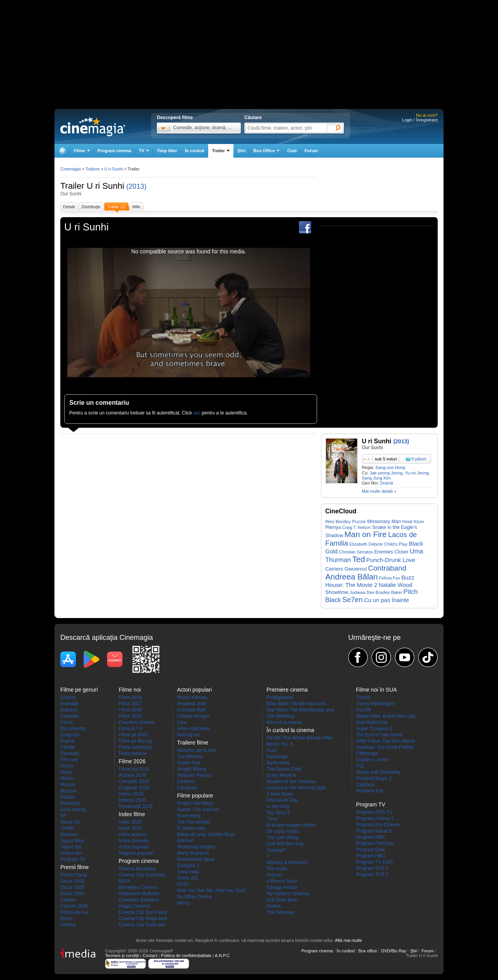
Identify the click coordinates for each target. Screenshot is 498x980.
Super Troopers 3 (374, 729)
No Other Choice (194, 897)
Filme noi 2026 (134, 769)
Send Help (188, 872)
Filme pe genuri (79, 690)
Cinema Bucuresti (137, 869)
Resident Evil (370, 791)
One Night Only (372, 722)
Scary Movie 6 (281, 775)
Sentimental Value (196, 859)
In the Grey (278, 806)
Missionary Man (384, 522)
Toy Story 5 (278, 813)
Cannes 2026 (74, 906)
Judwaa (357, 592)
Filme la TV (130, 729)
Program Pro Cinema (378, 825)
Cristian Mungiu (193, 716)
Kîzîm (183, 884)
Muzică (68, 785)
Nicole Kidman (192, 697)
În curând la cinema (290, 730)
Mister (67, 778)
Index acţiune (132, 834)
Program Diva (370, 850)
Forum (311, 151)
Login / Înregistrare (420, 120)
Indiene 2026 (132, 800)
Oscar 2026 (72, 881)
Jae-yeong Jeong (386, 473)
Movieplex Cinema (138, 887)
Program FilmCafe (375, 843)
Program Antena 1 (375, 818)
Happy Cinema (134, 906)
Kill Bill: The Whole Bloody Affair (300, 738)
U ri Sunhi (106, 186)
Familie (68, 747)
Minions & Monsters (287, 862)
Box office (368, 951)
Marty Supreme (193, 853)
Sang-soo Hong (390, 467)
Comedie (70, 716)
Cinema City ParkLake (142, 925)
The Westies (190, 757)
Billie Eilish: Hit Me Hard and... (298, 704)
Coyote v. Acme (372, 760)
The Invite (277, 869)
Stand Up (70, 822)
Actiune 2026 (132, 775)
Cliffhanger (367, 753)
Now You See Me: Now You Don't (211, 890)
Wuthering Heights (196, 847)
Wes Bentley (338, 521)
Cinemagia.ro (93, 126)
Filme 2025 (130, 716)
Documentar (73, 729)
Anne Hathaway (194, 729)
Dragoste (70, 735)
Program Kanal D (374, 831)
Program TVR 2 (372, 875)
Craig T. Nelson (356, 527)
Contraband (387, 568)
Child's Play (396, 544)
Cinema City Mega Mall (143, 919)
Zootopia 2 (188, 866)
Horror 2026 (131, 794)
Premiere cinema (136, 722)
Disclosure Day (282, 800)
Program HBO (371, 856)
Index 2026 (130, 822)
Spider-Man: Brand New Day (386, 716)
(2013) (137, 186)
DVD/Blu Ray (394, 951)
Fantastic (70, 753)
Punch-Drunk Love (391, 560)
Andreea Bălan (352, 577)
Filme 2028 (130, 697)
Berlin (66, 919)
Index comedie (134, 841)
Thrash (363, 697)
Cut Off (363, 710)
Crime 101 (188, 878)
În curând (195, 151)
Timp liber (167, 151)
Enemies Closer (391, 552)
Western (69, 834)
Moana (274, 906)
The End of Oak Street (379, 735)
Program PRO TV (374, 812)
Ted (359, 559)
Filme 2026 (130, 710)
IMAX (124, 881)
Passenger (278, 757)
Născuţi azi (189, 735)
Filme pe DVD (133, 735)
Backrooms (278, 763)
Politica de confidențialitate (186, 955)
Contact (150, 955)
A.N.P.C (222, 955)
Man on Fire (366, 534)
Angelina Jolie (192, 704)
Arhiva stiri (71, 853)
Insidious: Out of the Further (385, 747)
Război (68, 797)
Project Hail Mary (195, 803)
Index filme (132, 814)
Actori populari (134, 847)
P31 (360, 766)
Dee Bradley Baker (384, 592)
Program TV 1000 (374, 862)
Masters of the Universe (291, 782)
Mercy (183, 903)
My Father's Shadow (288, 894)
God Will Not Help (285, 844)
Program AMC (371, 837)
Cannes (68, 900)
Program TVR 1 (372, 868)
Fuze (272, 750)
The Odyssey (280, 912)
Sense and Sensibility (378, 772)
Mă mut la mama (284, 722)
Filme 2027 (130, 704)
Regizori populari (136, 853)
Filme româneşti (135, 747)
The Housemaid (194, 822)
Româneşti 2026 (136, 806)
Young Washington (375, 704)
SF (63, 816)
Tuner (273, 819)
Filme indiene (132, 753)
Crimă (67, 722)
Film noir (69, 760)
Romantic (70, 803)
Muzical (68, 791)
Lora (182, 722)
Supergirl (276, 850)
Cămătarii (187, 788)
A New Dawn (280, 794)
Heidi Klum (413, 521)
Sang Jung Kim (376, 478)
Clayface (365, 785)
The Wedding (280, 716)
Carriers (334, 569)
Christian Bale (192, 710)
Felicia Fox (389, 578)
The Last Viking (283, 838)
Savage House (282, 887)
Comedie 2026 (134, 782)
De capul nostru (283, 831)
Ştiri (241, 151)
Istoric (67, 772)
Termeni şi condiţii (122, 955)
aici (197, 413)
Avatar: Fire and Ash (198, 810)
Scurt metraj (73, 810)
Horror (67, 766)
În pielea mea (191, 828)
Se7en (353, 600)
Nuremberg (189, 816)
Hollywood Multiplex (139, 894)
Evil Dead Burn (282, 900)
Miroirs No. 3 (280, 744)
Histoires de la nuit (196, 750)
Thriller (68, 828)
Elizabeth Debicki (366, 544)
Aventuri (69, 710)
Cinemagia (71, 169)
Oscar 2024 (72, 894)
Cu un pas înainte (387, 600)
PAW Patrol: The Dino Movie (385, 741)
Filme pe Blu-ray (136, 741)
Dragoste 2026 (134, 788)
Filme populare (195, 796)
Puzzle (359, 521)
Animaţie (69, 704)
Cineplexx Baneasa (139, 900)
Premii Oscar (74, 875)
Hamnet (185, 841)
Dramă (387, 483)
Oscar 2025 (72, 887)
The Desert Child (284, 769)
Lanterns (186, 782)
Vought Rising (191, 769)
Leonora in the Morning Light (296, 788)
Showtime (337, 592)
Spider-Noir (189, 763)
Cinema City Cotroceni (142, 875)
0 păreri (419, 459)
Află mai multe (349, 940)
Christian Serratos (356, 552)
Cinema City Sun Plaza (143, 912)
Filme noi (130, 690)
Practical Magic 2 (374, 778)
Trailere (92, 169)
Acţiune (68, 697)
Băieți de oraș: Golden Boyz (206, 834)
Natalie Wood (395, 585)
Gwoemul (355, 569)
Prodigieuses (280, 697)
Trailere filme (193, 743)
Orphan (274, 875)
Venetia (68, 925)
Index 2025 (130, 828)
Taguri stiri (71, 847)
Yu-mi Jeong (417, 473)
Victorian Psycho (194, 775)
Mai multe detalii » (379, 491)
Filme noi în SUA (376, 690)
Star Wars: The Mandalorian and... (302, 710)
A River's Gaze (282, 881)
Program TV (73, 859)
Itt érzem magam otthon (291, 825)
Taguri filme (72, 841)
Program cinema (114, 151)
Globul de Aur (75, 912)
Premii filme (75, 867)
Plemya (333, 527)
